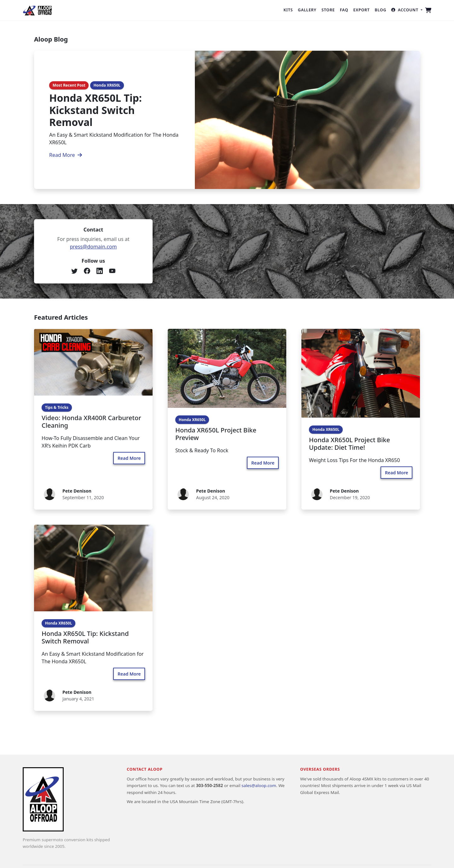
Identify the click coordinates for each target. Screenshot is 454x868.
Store (328, 10)
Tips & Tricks (57, 407)
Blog (381, 10)
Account (405, 10)
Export (362, 10)
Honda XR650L (107, 85)
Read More (66, 155)
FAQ (344, 10)
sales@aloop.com (259, 785)
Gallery (307, 10)
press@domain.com (93, 247)
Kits (288, 10)
